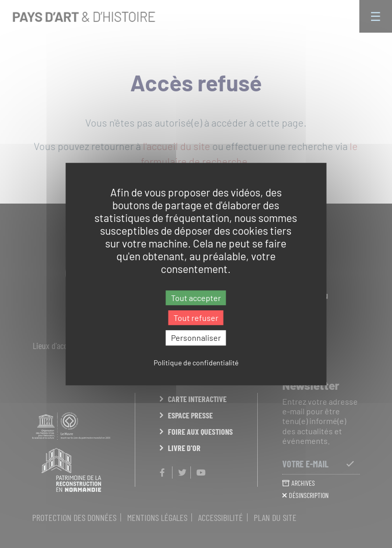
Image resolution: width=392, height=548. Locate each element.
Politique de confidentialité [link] (196, 363)
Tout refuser (196, 318)
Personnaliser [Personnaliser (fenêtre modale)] (196, 338)
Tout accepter (196, 298)
